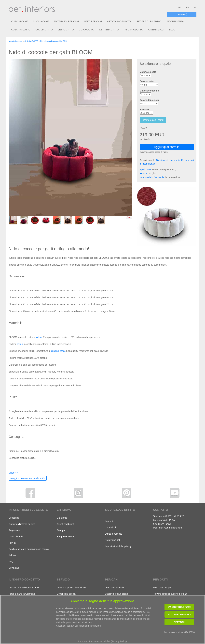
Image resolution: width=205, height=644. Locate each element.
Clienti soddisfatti (66, 524)
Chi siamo (62, 518)
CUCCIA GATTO (44, 30)
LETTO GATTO (66, 30)
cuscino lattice (58, 351)
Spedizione (145, 169)
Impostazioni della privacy (118, 546)
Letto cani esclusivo (115, 588)
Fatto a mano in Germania (22, 594)
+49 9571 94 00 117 (173, 516)
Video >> (13, 473)
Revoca (143, 173)
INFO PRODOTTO (133, 30)
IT (195, 7)
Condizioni (110, 528)
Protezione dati (113, 540)
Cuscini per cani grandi (117, 594)
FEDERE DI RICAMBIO (149, 21)
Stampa (61, 530)
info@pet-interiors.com (170, 528)
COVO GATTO (86, 30)
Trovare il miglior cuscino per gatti (170, 594)
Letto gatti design (162, 588)
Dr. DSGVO (191, 632)
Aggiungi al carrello (167, 147)
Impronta (110, 521)
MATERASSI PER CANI (67, 21)
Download (14, 568)
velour (39, 337)
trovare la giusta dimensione (71, 588)
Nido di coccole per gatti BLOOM (54, 41)
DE (180, 7)
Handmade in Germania (152, 177)
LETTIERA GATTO (109, 30)
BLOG (172, 30)
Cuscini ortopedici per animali (24, 588)
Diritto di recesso (114, 534)
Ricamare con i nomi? (153, 120)
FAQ (11, 562)
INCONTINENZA (175, 21)
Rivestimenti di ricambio (168, 160)
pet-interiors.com (16, 41)
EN (188, 7)
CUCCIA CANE (41, 21)
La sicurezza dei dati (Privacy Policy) (108, 641)
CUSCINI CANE (20, 21)
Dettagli (179, 622)
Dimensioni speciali (67, 594)
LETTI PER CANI (93, 21)
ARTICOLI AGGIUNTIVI (119, 21)
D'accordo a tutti (179, 607)
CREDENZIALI (156, 30)
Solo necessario (179, 615)
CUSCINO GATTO (21, 30)
